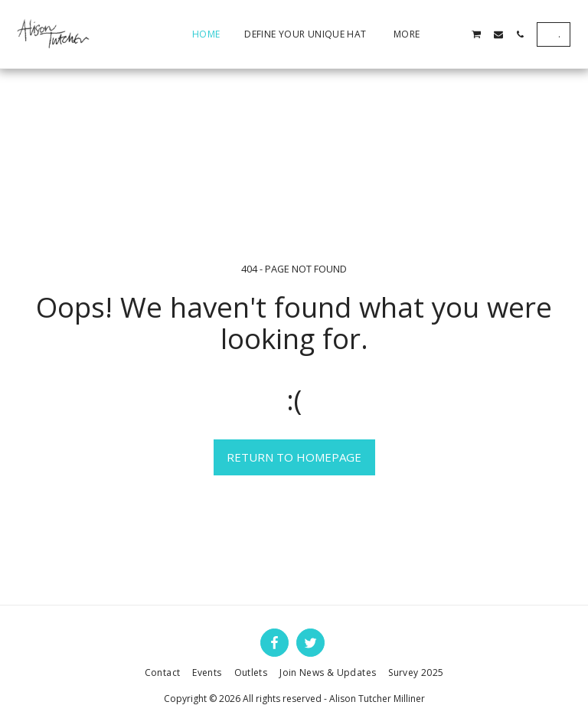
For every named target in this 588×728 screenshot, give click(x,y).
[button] (455, 34)
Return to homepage (294, 457)
